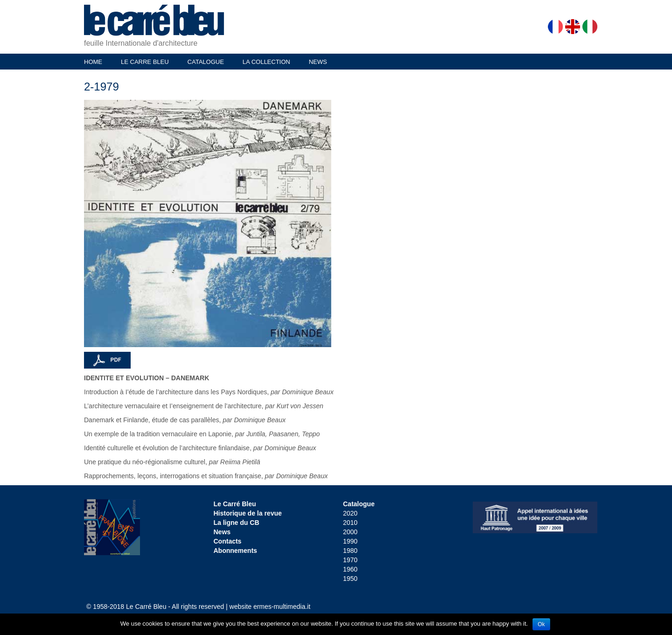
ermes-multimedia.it (282, 607)
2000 (350, 532)
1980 (350, 551)
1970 (350, 560)
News (222, 532)
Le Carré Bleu (235, 504)
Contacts (228, 541)
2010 (350, 523)
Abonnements (235, 551)
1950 (350, 579)
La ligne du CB (237, 523)
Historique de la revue (248, 513)
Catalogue (359, 504)
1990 (350, 541)
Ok (541, 624)
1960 (350, 569)
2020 (350, 513)
